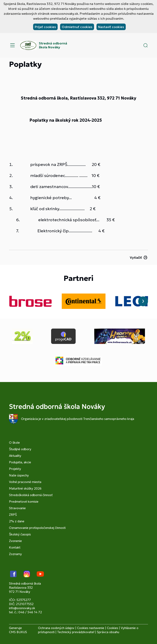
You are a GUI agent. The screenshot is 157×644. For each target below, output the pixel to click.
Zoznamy (15, 554)
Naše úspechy (19, 475)
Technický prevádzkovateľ (76, 632)
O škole (14, 443)
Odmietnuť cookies (77, 27)
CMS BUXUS (18, 632)
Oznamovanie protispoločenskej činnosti (37, 528)
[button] (146, 45)
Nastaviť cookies (111, 27)
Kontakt (15, 547)
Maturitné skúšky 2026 (25, 488)
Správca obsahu (108, 632)
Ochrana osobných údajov (56, 628)
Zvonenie (15, 541)
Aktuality (15, 456)
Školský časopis (20, 534)
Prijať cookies (45, 27)
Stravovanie (17, 508)
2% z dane (17, 521)
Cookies (113, 628)
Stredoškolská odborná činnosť (31, 495)
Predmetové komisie (24, 502)
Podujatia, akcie (20, 462)
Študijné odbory (20, 449)
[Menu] (12, 45)
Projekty (15, 469)
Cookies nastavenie (91, 628)
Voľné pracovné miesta (25, 482)
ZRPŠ (13, 515)
